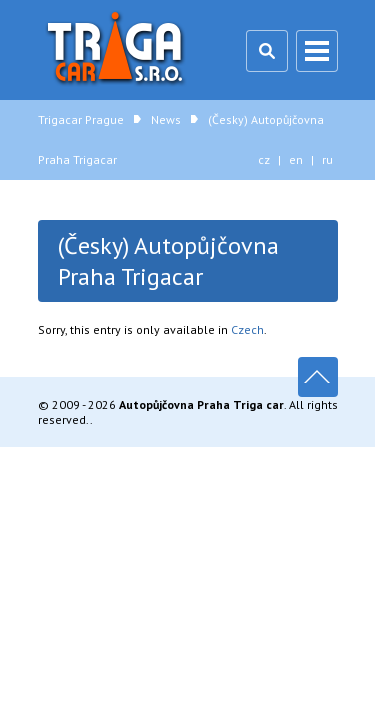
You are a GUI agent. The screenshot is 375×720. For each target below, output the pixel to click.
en (296, 159)
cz (264, 159)
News (166, 119)
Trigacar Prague (118, 50)
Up (318, 377)
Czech (247, 329)
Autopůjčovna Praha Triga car (201, 404)
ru (327, 159)
